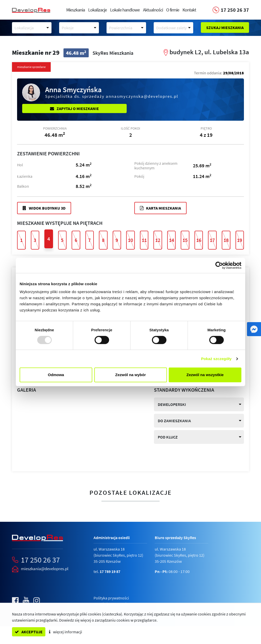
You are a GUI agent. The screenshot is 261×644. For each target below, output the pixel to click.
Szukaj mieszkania (225, 28)
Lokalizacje (97, 10)
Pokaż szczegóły (216, 359)
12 (158, 240)
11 (144, 240)
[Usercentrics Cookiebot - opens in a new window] (219, 265)
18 (226, 240)
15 (185, 240)
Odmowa (56, 375)
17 (212, 240)
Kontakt (189, 10)
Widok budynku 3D (44, 208)
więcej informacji (66, 632)
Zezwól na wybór (130, 375)
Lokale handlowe (125, 10)
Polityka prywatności (111, 598)
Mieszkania (76, 10)
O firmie (173, 10)
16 (199, 240)
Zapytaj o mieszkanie (74, 108)
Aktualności (153, 10)
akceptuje (29, 632)
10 (130, 240)
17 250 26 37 (40, 560)
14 (172, 240)
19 (240, 240)
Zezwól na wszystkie (205, 375)
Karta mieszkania (160, 208)
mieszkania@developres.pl (45, 569)
